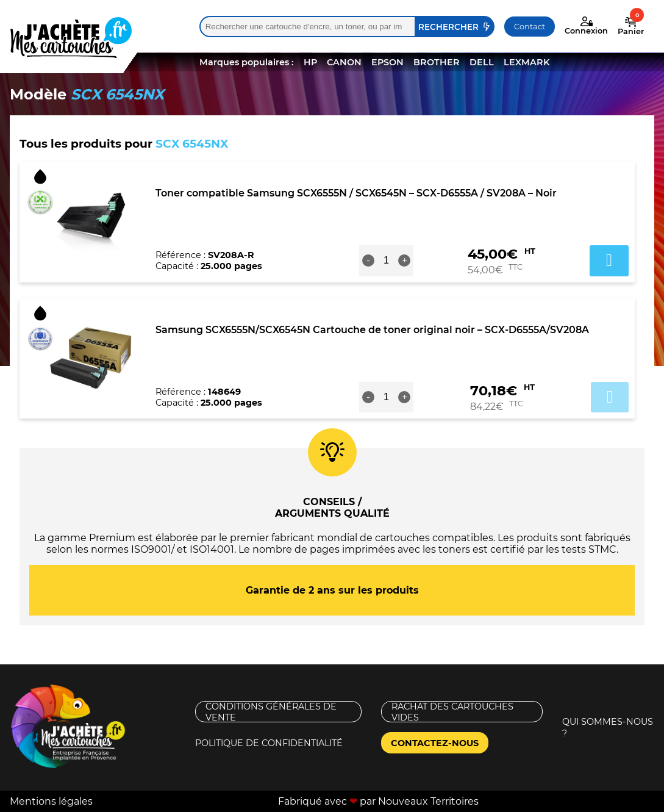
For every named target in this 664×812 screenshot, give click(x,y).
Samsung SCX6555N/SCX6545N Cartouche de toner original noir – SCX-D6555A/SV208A (372, 330)
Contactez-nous (435, 743)
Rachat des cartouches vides (452, 712)
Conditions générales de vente (271, 712)
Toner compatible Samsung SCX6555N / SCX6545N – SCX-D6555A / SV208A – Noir (356, 193)
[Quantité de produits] (386, 260)
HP (310, 62)
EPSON (387, 62)
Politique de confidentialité (269, 743)
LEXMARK (527, 62)
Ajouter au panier (610, 397)
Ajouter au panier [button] (609, 260)
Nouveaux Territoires (428, 801)
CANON (344, 62)
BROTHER (437, 62)
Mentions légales (51, 801)
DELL (482, 62)
